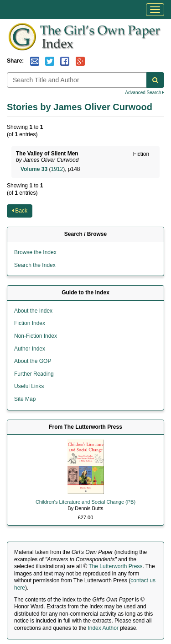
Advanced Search (145, 93)
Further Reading (34, 374)
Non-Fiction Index (36, 336)
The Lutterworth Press (115, 566)
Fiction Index (30, 323)
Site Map (25, 399)
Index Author (103, 628)
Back (20, 211)
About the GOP (33, 361)
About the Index (33, 311)
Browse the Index (35, 252)
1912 (57, 169)
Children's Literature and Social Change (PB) (85, 502)
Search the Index (35, 265)
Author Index (30, 349)
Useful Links (29, 386)
